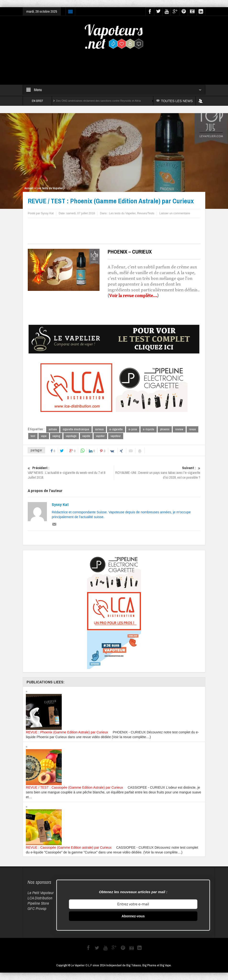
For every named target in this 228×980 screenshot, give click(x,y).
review (179, 429)
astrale (53, 429)
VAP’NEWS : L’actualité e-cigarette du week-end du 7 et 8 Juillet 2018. (71, 473)
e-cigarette (116, 429)
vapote (86, 436)
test (33, 436)
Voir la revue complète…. (133, 296)
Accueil (29, 188)
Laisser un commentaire (175, 213)
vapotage (71, 436)
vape (44, 436)
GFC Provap (37, 909)
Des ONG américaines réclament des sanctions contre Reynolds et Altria (98, 101)
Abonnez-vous (133, 916)
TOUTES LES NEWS (175, 101)
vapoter (100, 436)
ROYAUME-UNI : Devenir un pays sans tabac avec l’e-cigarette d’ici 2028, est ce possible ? (157, 473)
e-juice (133, 429)
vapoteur (116, 436)
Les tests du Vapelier (50, 188)
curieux (99, 429)
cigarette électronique (76, 429)
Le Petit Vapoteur (41, 893)
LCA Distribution (40, 898)
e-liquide (149, 429)
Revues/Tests (146, 213)
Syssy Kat (60, 505)
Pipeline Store (38, 903)
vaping (56, 436)
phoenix (165, 429)
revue (192, 429)
